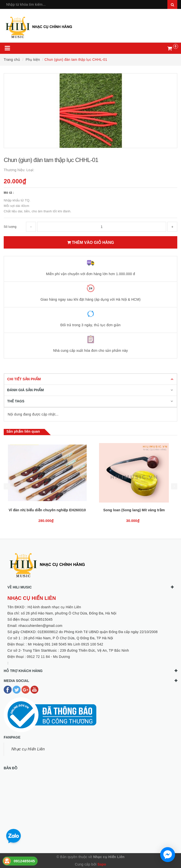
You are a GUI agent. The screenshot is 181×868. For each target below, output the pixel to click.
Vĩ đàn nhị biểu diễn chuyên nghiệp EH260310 (134, 510)
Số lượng (10, 227)
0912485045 (24, 861)
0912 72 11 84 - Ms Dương (48, 657)
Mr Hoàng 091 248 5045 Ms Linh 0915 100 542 (66, 644)
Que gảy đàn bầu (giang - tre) (47, 510)
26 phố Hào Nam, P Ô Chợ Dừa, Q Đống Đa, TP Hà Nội (68, 638)
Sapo (102, 864)
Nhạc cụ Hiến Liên (28, 749)
